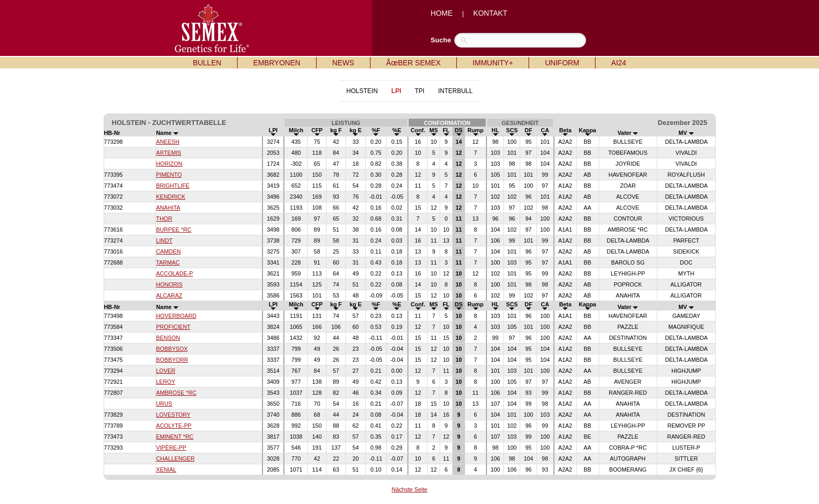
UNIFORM (562, 63)
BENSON (168, 338)
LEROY (166, 382)
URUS (164, 404)
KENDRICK (171, 197)
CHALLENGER (175, 459)
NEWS (343, 63)
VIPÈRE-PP (171, 448)
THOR (164, 219)
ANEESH (168, 142)
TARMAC (168, 262)
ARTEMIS (169, 153)
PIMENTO (169, 175)
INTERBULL (455, 91)
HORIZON (169, 164)
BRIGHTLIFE (173, 186)
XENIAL (166, 469)
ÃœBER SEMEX (413, 63)
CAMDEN (168, 251)
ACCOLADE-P (174, 273)
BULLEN (207, 63)
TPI (419, 91)
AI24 (619, 63)
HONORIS (169, 284)
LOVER (166, 371)
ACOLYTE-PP (174, 426)
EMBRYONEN (277, 63)
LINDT (164, 240)
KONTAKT (490, 13)
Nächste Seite (409, 489)
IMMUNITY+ (493, 63)
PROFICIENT (173, 327)
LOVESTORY (173, 415)
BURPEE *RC (173, 230)
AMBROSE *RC (176, 393)
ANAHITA (168, 208)
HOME (442, 13)
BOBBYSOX (172, 349)
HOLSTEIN (362, 91)
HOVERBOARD (176, 316)
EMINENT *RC (175, 437)
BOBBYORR (172, 360)
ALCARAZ (169, 295)
